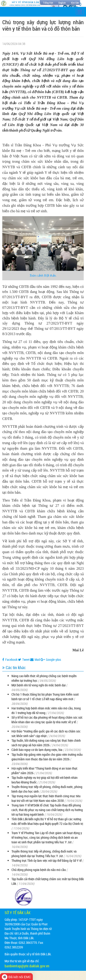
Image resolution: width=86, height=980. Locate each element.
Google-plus (51, 660)
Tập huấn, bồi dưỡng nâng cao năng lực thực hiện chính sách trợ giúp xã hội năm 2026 (46, 743)
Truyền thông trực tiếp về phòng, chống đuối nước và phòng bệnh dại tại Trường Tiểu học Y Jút (44, 854)
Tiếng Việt (48, 3)
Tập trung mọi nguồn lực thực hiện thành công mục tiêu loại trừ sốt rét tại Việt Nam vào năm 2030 (46, 798)
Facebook (10, 660)
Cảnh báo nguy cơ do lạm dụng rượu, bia (37, 750)
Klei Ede (75, 3)
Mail (35, 660)
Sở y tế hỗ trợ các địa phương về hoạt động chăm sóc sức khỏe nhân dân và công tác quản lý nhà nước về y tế (47, 720)
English (62, 3)
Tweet (24, 660)
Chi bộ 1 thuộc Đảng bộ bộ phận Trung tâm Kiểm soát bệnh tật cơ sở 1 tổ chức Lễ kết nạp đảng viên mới (45, 697)
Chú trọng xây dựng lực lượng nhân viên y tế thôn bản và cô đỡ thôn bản (43, 25)
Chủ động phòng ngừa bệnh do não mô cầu (39, 870)
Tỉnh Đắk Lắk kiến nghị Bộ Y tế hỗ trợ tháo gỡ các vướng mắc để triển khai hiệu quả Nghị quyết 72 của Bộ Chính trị (47, 821)
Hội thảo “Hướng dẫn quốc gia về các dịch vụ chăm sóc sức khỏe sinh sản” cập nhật (46, 734)
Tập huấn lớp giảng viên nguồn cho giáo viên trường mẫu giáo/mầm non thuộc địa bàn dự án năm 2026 (47, 757)
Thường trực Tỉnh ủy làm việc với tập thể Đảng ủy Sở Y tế (47, 860)
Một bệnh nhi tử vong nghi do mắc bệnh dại (39, 685)
